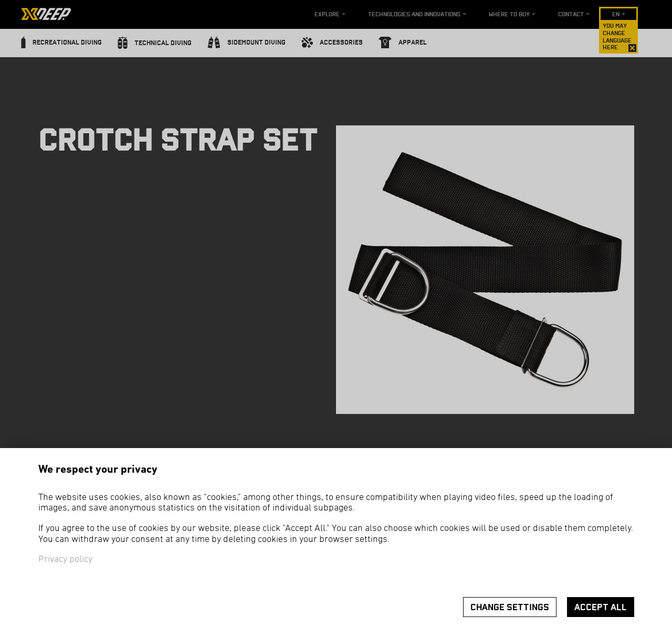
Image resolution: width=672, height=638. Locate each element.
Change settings (510, 607)
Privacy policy (65, 560)
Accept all (601, 607)
